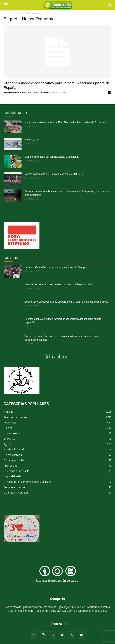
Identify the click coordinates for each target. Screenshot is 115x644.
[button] (110, 5)
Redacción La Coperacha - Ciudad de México (27, 92)
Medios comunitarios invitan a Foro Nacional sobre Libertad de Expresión (65, 122)
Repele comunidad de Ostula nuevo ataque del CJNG (54, 174)
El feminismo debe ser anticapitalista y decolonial (52, 157)
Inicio (6, 13)
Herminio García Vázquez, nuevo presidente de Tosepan (56, 267)
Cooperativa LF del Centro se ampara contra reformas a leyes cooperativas (66, 302)
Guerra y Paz (32, 140)
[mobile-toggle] (6, 5)
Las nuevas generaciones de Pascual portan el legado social (58, 284)
